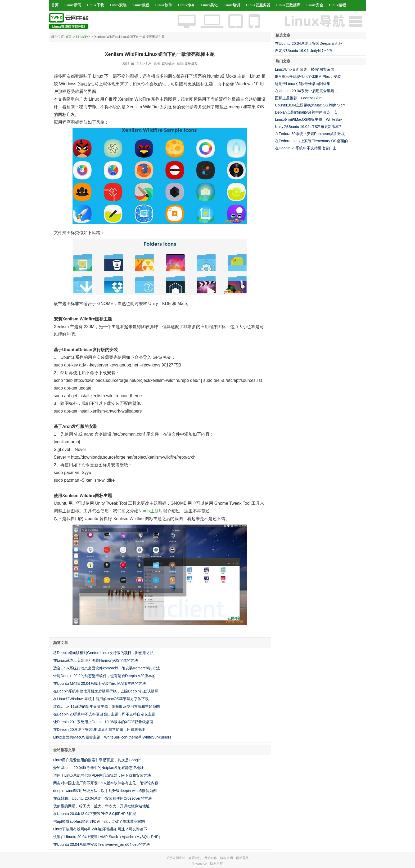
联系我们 (195, 858)
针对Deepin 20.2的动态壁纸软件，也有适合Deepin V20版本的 (104, 676)
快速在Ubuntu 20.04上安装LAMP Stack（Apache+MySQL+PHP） (108, 837)
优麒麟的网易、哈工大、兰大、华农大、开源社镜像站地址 (101, 806)
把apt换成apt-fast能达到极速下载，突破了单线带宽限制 (99, 821)
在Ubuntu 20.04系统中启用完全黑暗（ (306, 91)
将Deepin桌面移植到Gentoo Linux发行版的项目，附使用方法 (103, 653)
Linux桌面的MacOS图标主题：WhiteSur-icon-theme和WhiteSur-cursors (112, 737)
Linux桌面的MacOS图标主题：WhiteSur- (309, 119)
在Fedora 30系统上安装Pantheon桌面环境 (310, 134)
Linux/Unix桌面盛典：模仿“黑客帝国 (305, 69)
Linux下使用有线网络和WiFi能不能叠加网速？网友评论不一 (102, 829)
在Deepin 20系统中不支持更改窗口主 (306, 148)
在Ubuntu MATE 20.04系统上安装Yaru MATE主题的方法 (100, 683)
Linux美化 (209, 5)
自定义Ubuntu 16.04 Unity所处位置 (304, 51)
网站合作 (211, 858)
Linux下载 (96, 5)
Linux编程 (337, 5)
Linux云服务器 (258, 5)
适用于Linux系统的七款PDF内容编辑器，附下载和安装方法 (102, 775)
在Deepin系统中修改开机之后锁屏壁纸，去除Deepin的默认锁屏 (106, 691)
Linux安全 (315, 5)
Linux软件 (164, 5)
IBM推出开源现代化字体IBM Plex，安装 (308, 77)
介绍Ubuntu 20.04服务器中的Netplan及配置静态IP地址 (98, 768)
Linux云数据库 (288, 5)
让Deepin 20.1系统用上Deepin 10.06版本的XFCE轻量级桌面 (103, 722)
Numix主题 (149, 511)
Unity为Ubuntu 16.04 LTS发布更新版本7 (308, 127)
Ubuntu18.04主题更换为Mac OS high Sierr (310, 105)
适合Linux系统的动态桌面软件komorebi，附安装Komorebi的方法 (107, 668)
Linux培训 (232, 5)
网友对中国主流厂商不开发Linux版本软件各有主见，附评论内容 (106, 783)
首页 (55, 5)
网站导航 (242, 858)
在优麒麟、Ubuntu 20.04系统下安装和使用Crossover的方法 (102, 798)
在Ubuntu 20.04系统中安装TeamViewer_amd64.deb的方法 (102, 844)
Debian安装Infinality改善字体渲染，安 (306, 112)
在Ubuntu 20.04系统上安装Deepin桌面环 (309, 43)
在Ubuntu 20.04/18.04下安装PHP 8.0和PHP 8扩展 (95, 814)
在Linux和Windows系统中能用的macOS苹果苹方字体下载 (101, 699)
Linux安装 (118, 5)
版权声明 (227, 858)
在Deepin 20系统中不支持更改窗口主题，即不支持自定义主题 (104, 714)
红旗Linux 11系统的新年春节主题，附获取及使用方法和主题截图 (107, 706)
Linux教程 (141, 5)
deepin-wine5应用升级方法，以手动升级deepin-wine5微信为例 (105, 791)
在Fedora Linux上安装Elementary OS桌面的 (311, 141)
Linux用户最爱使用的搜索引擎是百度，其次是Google (97, 760)
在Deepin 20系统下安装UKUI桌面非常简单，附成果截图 (99, 730)
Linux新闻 (73, 5)
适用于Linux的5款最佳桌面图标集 (303, 84)
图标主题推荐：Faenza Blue (298, 98)
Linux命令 (186, 5)
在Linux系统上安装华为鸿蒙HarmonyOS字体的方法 (96, 660)
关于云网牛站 (176, 858)
